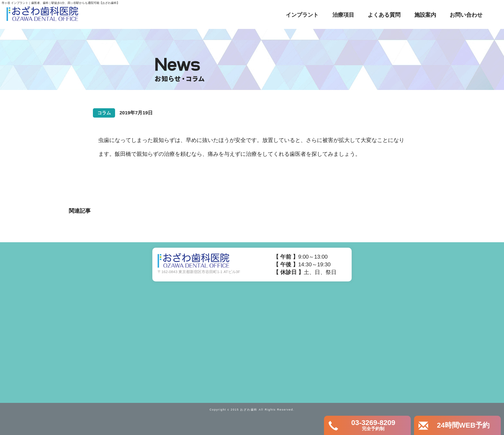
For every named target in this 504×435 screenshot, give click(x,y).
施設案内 (425, 15)
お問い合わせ (466, 15)
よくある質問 (384, 15)
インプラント (302, 15)
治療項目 (343, 15)
